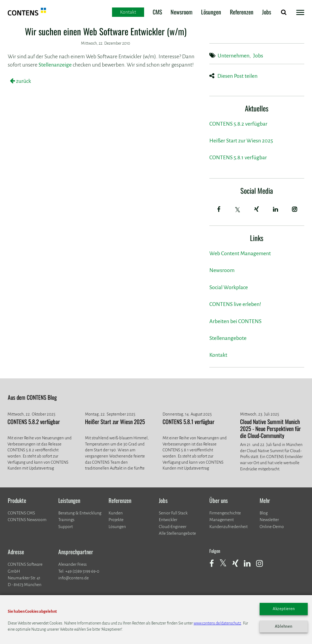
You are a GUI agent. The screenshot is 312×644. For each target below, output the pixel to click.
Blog (264, 513)
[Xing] (257, 209)
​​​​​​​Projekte (116, 520)
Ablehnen (284, 626)
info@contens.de (74, 578)
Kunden (116, 513)
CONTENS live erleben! (235, 304)
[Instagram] (295, 209)
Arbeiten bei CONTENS (235, 321)
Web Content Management (240, 253)
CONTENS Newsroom (27, 520)
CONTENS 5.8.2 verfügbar (238, 124)
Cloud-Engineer (173, 527)
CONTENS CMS (21, 513)
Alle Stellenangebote (177, 533)
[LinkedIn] (276, 209)
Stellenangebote (228, 338)
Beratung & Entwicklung (80, 513)
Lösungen (211, 12)
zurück (23, 81)
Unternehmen (234, 56)
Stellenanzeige (55, 65)
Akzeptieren (284, 609)
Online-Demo (272, 527)
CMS (157, 12)
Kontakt (218, 355)
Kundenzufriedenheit (228, 527)
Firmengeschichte (225, 513)
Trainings (66, 520)
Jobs (267, 12)
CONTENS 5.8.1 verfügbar (238, 158)
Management (222, 520)
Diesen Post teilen (237, 76)
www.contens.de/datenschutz (217, 623)
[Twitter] (238, 210)
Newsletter (269, 520)
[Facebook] (219, 209)
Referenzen (242, 12)
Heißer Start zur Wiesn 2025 (241, 141)
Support (66, 527)
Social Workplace (229, 287)
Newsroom (182, 12)
